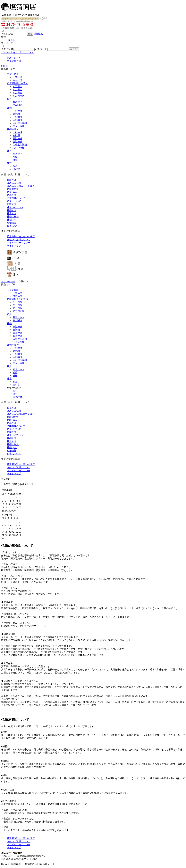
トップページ (8, 281)
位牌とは (12, 204)
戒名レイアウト (15, 207)
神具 (9, 151)
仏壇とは (12, 180)
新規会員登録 (14, 61)
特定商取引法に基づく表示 (21, 237)
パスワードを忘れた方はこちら (17, 52)
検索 (3, 37)
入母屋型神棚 (20, 123)
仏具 (9, 99)
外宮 (9, 163)
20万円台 (17, 90)
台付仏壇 (17, 80)
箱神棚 (16, 114)
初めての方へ (14, 58)
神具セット (19, 154)
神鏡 (15, 157)
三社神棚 (17, 117)
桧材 (15, 391)
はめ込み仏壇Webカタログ (21, 186)
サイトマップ (14, 246)
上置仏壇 (17, 77)
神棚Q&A (12, 220)
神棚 (9, 108)
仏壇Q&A (12, 192)
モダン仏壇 (13, 74)
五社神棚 (17, 120)
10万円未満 (19, 96)
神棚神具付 (13, 129)
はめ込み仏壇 (14, 183)
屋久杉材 (17, 397)
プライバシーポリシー (19, 243)
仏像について (14, 201)
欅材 (15, 394)
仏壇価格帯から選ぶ (17, 83)
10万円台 (17, 93)
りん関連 (17, 105)
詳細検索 (38, 34)
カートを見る (8, 40)
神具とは (12, 214)
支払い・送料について (19, 240)
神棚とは (12, 210)
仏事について (14, 226)
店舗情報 (12, 223)
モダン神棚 (19, 126)
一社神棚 (17, 111)
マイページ (7, 43)
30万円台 (17, 86)
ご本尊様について (16, 198)
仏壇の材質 (13, 189)
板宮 (15, 166)
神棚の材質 (13, 217)
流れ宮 (16, 169)
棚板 (15, 160)
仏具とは (12, 195)
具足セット (19, 102)
